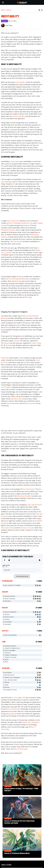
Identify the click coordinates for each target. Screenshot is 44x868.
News (3, 10)
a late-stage (15, 161)
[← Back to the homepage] (22, 2)
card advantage (6, 182)
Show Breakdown (22, 576)
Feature (9, 10)
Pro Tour (19, 698)
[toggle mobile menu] (3, 2)
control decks (20, 82)
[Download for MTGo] (40, 560)
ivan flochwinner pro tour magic (18, 557)
